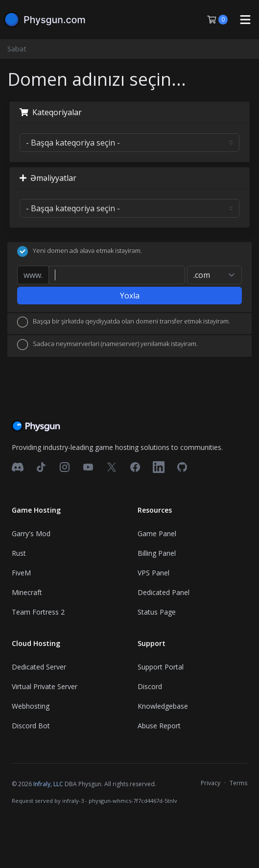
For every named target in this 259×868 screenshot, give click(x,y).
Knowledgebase (163, 706)
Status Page (157, 612)
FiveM (21, 573)
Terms (238, 783)
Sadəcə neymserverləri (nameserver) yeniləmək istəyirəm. (107, 345)
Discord (150, 686)
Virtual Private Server (45, 686)
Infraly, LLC (48, 784)
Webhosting (31, 706)
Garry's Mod (31, 533)
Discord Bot (31, 726)
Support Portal (161, 667)
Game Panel (157, 533)
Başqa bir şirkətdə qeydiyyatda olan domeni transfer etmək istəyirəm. (124, 322)
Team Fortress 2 (38, 612)
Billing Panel (157, 553)
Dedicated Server (39, 667)
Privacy (211, 783)
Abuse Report (159, 726)
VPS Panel (153, 573)
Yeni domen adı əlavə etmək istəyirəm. (80, 251)
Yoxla (130, 296)
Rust (19, 553)
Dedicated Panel (164, 592)
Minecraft (27, 592)
